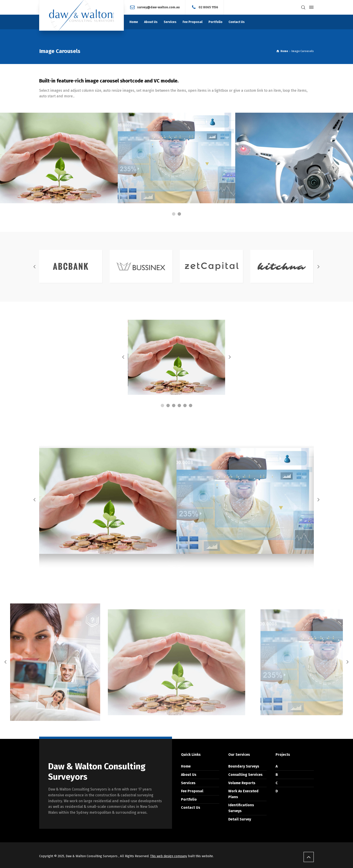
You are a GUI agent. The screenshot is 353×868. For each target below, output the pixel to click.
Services (188, 783)
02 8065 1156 (208, 7)
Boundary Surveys (244, 766)
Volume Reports (242, 783)
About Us (189, 775)
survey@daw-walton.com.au (158, 7)
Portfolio (189, 799)
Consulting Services (245, 775)
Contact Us (191, 807)
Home (186, 766)
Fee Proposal (192, 791)
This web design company (169, 856)
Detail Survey (240, 819)
